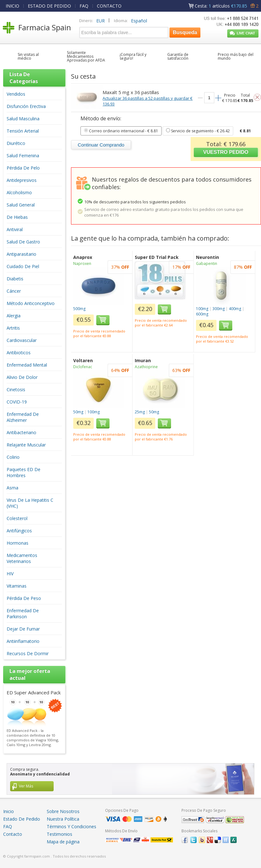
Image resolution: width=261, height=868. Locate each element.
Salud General (21, 205)
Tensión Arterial (23, 131)
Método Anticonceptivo (31, 303)
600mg (202, 314)
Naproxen (82, 263)
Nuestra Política (63, 819)
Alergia (14, 316)
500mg (79, 309)
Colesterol (17, 518)
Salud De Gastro (23, 242)
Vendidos (16, 94)
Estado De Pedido (22, 819)
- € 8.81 (121, 131)
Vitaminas (17, 586)
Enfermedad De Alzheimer (23, 417)
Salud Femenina (23, 156)
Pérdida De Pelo (23, 168)
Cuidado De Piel (23, 266)
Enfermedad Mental (27, 365)
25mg (140, 412)
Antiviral (15, 229)
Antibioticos (19, 353)
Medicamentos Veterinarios (22, 558)
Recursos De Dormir (28, 653)
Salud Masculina (23, 119)
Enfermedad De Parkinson (23, 614)
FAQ (84, 6)
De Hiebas (17, 217)
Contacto (13, 834)
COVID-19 (17, 402)
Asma (12, 488)
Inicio (9, 811)
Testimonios (59, 834)
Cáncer (14, 291)
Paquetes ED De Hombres (24, 472)
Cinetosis (16, 389)
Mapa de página (63, 842)
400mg (235, 309)
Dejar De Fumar (23, 629)
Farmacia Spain (45, 27)
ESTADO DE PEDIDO (49, 6)
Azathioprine (146, 367)
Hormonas (18, 543)
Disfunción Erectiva (26, 106)
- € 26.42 (198, 131)
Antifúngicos (19, 531)
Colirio (13, 457)
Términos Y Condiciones (71, 826)
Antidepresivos (22, 180)
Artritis (13, 328)
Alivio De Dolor (22, 377)
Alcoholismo (19, 192)
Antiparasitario (21, 254)
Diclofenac (83, 367)
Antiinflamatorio (23, 641)
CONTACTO (109, 6)
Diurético (16, 143)
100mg (202, 309)
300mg (219, 309)
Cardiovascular (22, 340)
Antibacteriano (21, 432)
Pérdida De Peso (24, 598)
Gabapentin (207, 263)
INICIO (12, 6)
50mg (78, 412)
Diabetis (15, 279)
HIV (10, 574)
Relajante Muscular (26, 445)
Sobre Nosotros (63, 811)
